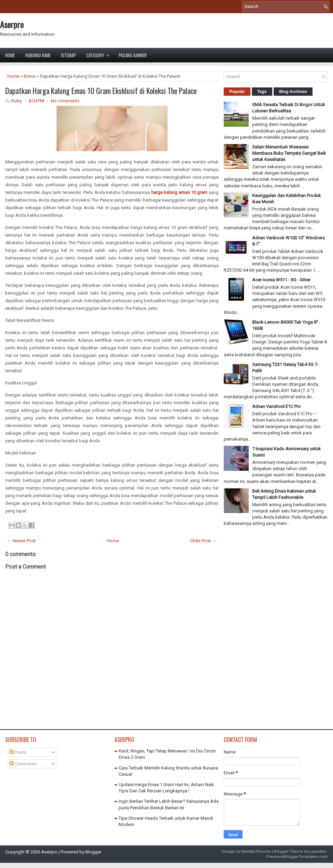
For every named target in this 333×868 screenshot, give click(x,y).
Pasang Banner (133, 55)
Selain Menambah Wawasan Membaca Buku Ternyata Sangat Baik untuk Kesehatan (289, 153)
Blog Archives (293, 92)
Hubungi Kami (38, 55)
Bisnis (30, 76)
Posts (18, 752)
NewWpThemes (256, 852)
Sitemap (68, 55)
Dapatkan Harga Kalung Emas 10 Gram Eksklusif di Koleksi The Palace (101, 91)
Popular (237, 92)
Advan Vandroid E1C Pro (276, 406)
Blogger (93, 852)
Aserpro (12, 24)
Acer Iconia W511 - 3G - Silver (281, 280)
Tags (262, 92)
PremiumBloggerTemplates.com (297, 857)
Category (100, 53)
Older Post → (203, 541)
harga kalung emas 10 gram (180, 192)
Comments (23, 764)
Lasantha (318, 852)
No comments (65, 101)
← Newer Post (22, 541)
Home (10, 55)
